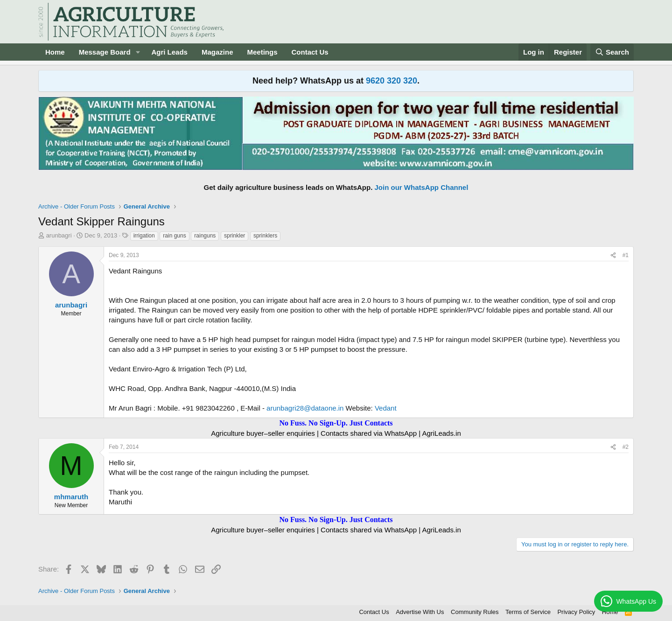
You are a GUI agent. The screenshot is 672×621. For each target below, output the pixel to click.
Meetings (262, 52)
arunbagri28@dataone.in (305, 408)
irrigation (144, 236)
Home (55, 52)
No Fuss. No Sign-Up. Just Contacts (336, 423)
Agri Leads (169, 52)
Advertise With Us (420, 612)
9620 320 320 (392, 81)
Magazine (217, 52)
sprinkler (234, 236)
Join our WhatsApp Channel (422, 187)
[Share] (613, 255)
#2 (626, 447)
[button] (138, 52)
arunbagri (59, 235)
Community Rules (475, 612)
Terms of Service (528, 612)
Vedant (386, 408)
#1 (626, 255)
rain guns (174, 236)
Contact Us (310, 52)
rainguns (205, 236)
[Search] (612, 52)
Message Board (105, 52)
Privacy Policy (576, 612)
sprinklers (265, 236)
